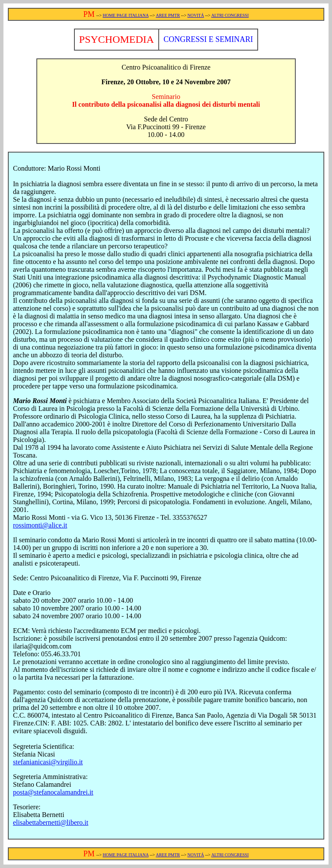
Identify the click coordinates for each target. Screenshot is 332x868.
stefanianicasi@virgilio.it (48, 762)
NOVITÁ (196, 15)
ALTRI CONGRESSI (230, 15)
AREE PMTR (168, 15)
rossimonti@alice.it (40, 525)
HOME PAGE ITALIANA (126, 15)
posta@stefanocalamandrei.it (53, 792)
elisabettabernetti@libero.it (51, 822)
